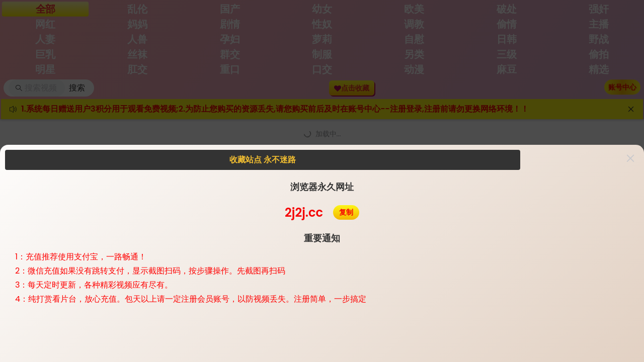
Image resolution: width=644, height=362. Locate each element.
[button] (630, 158)
